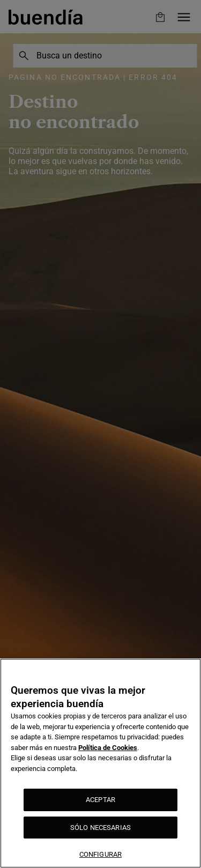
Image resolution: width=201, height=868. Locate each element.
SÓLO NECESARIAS (100, 828)
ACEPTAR (100, 800)
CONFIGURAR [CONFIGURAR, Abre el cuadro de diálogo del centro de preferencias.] (100, 854)
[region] (100, 763)
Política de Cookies (108, 748)
